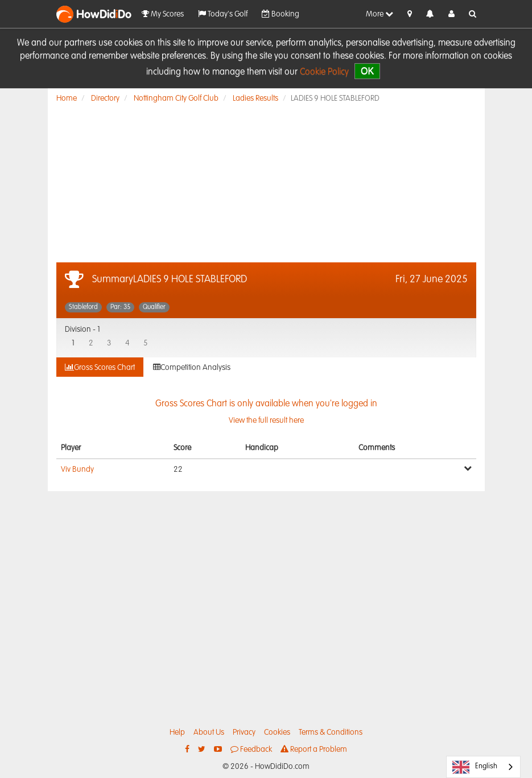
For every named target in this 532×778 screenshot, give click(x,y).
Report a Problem (314, 749)
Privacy (244, 732)
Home (67, 98)
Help (177, 732)
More (380, 14)
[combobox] (483, 767)
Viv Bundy (77, 470)
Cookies (277, 732)
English (475, 767)
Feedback (251, 749)
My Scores (163, 14)
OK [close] (367, 71)
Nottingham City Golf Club (176, 98)
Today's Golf (223, 14)
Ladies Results (255, 98)
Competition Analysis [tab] (192, 367)
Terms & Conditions (331, 732)
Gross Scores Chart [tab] (100, 367)
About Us (209, 732)
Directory (105, 98)
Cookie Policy (324, 72)
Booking (281, 14)
